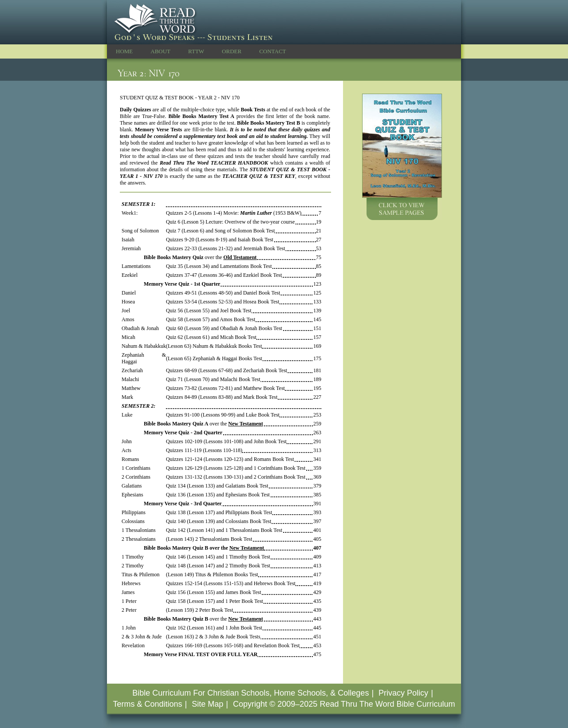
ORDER (232, 51)
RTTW (196, 51)
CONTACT (272, 51)
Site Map (207, 704)
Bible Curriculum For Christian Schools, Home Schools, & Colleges (250, 693)
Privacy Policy (403, 693)
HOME (124, 51)
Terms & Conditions (147, 704)
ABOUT (160, 51)
